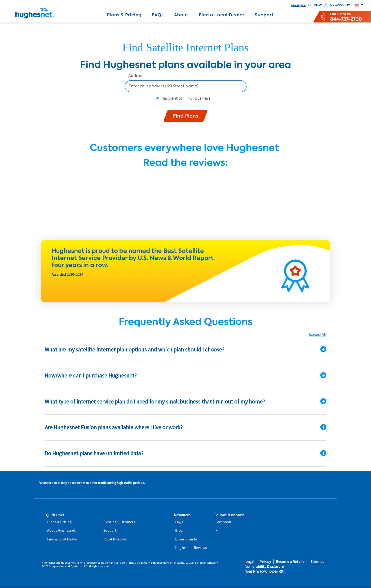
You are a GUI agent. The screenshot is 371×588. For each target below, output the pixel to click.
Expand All (318, 334)
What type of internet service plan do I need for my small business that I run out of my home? (155, 402)
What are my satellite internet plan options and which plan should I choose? (135, 349)
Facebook (223, 522)
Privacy (265, 562)
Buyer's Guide (186, 539)
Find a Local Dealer (222, 15)
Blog (179, 530)
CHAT (318, 5)
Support (264, 15)
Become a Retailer (291, 562)
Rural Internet (115, 539)
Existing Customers (119, 522)
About (181, 15)
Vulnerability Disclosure (265, 567)
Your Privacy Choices (262, 571)
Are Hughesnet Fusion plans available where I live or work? (114, 427)
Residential (172, 98)
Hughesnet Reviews (191, 548)
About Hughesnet (61, 530)
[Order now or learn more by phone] (346, 17)
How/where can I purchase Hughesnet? (91, 375)
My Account (340, 5)
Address (136, 76)
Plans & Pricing (124, 15)
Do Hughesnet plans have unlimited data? (94, 453)
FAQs (158, 15)
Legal (250, 562)
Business (298, 6)
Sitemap (318, 562)
